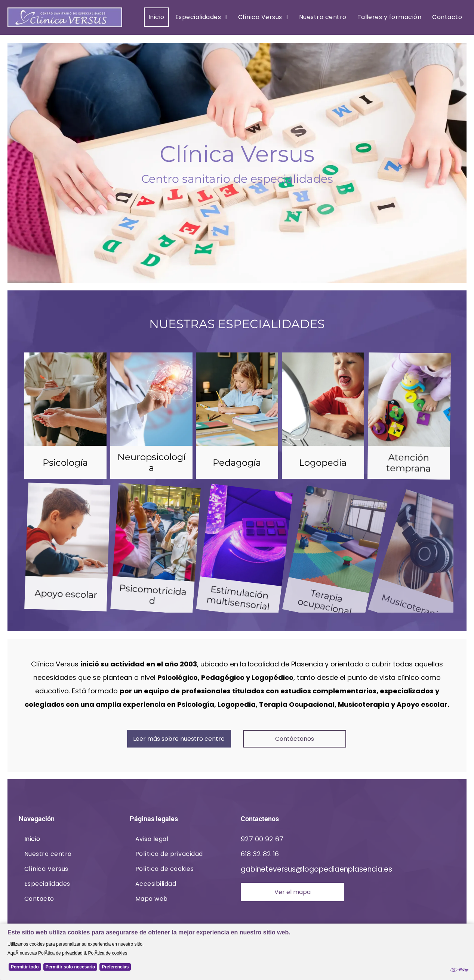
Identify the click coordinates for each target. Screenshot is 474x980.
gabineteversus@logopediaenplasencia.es (316, 869)
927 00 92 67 (262, 839)
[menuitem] (156, 17)
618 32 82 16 (260, 854)
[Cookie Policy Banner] (237, 952)
